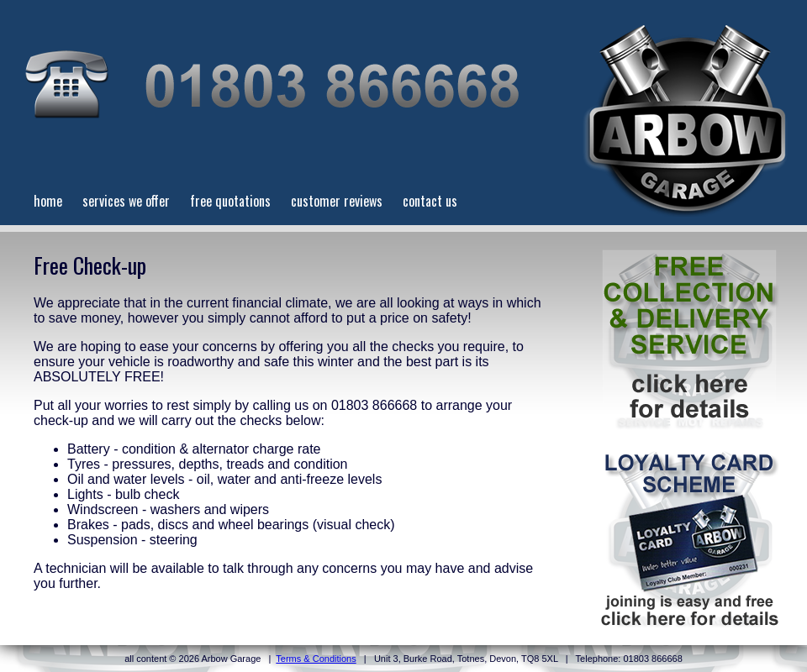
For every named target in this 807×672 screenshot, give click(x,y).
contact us (430, 201)
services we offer (126, 201)
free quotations (230, 201)
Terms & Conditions (316, 659)
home (48, 201)
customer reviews (337, 201)
